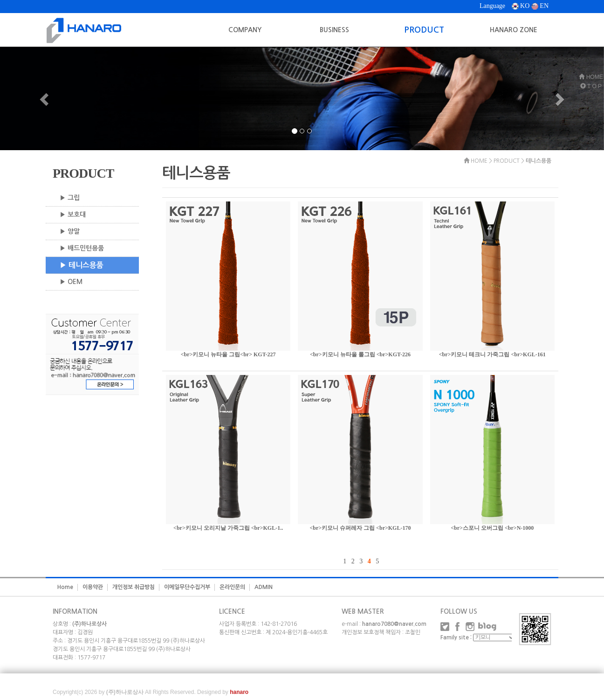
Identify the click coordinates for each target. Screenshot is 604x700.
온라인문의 (232, 587)
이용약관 (93, 587)
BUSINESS (334, 30)
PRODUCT (424, 30)
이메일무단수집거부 (187, 587)
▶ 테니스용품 (82, 265)
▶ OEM (71, 282)
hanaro (239, 692)
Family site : (456, 638)
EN (540, 6)
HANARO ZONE (514, 30)
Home (65, 587)
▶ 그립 (70, 198)
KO (521, 6)
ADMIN (264, 587)
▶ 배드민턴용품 (82, 248)
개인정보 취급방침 (134, 587)
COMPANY (245, 30)
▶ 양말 (70, 231)
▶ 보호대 (73, 215)
